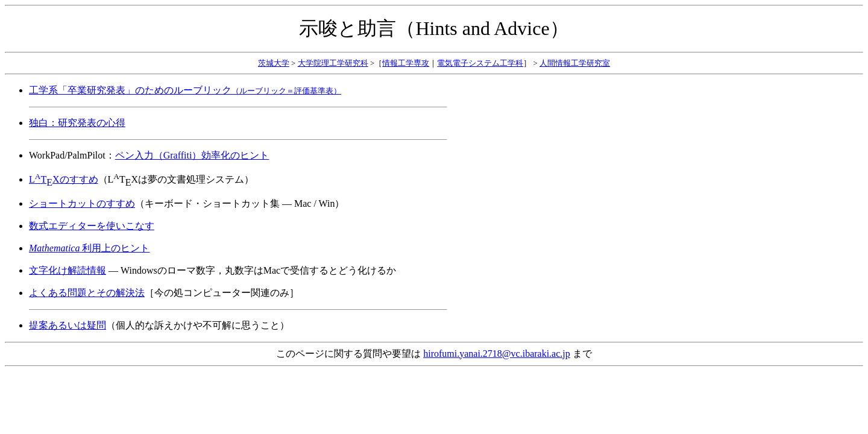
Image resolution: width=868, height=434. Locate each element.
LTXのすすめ (64, 179)
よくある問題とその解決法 (87, 293)
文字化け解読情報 (68, 270)
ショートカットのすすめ (82, 203)
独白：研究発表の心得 (77, 123)
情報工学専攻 (406, 63)
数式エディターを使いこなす (92, 226)
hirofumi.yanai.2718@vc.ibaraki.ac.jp (497, 354)
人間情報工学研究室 (575, 63)
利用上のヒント (89, 248)
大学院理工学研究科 (333, 63)
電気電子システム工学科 (480, 63)
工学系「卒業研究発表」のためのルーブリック (185, 90)
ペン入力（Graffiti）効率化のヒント (192, 155)
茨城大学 (274, 63)
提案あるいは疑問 (68, 325)
